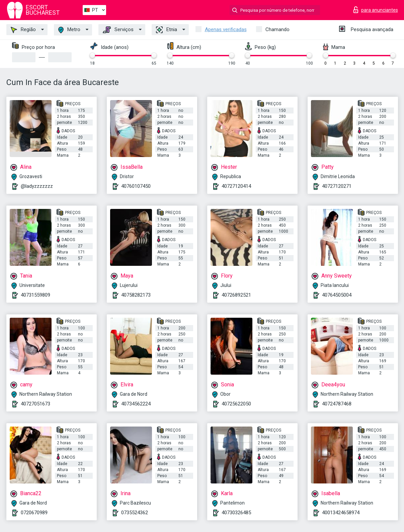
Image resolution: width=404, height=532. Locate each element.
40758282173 (136, 295)
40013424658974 (341, 513)
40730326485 (236, 513)
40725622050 (236, 404)
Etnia (167, 30)
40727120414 (236, 186)
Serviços (118, 30)
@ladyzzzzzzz (37, 186)
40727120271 (337, 186)
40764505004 (337, 295)
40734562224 (136, 404)
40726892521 (236, 295)
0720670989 (34, 513)
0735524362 (135, 513)
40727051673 (35, 404)
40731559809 (35, 295)
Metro (69, 30)
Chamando (277, 29)
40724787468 (337, 404)
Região (23, 30)
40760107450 (136, 186)
